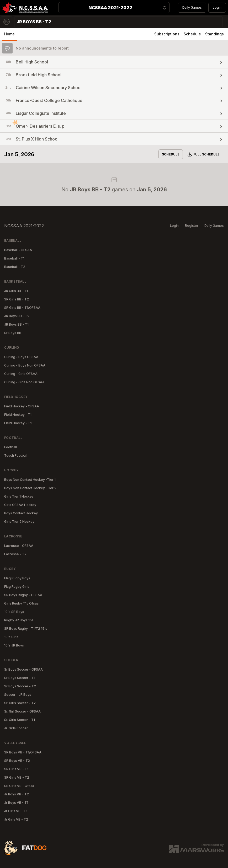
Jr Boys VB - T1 (16, 803)
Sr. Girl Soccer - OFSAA (22, 711)
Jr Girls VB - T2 (16, 819)
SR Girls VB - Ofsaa (19, 786)
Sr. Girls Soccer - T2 (20, 703)
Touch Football (16, 455)
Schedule (192, 34)
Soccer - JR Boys (18, 695)
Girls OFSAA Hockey (20, 505)
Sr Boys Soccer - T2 (20, 686)
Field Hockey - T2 (18, 423)
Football (10, 447)
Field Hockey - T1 (18, 415)
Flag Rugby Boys (17, 578)
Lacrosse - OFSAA (19, 546)
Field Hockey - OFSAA (22, 406)
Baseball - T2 (15, 267)
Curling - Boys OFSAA (21, 357)
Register (192, 226)
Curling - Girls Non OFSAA (24, 382)
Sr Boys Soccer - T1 (20, 678)
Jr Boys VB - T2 (17, 794)
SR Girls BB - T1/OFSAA (22, 308)
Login (217, 7)
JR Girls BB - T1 (16, 291)
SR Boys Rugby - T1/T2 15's (26, 629)
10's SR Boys (14, 612)
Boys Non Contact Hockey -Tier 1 (30, 480)
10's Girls (11, 637)
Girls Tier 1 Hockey (19, 496)
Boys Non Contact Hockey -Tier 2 (30, 488)
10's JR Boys (14, 645)
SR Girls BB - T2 (17, 299)
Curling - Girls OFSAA (21, 374)
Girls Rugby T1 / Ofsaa (21, 603)
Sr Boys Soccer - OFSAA (23, 669)
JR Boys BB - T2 (17, 316)
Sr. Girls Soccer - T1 (20, 720)
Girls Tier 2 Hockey (19, 522)
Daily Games (192, 7)
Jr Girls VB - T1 (16, 811)
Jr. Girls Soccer (16, 728)
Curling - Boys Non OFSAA (25, 365)
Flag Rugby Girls (17, 587)
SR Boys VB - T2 (17, 761)
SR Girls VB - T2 (17, 777)
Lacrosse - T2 (15, 554)
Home (9, 34)
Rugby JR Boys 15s (19, 620)
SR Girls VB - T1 (16, 769)
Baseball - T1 (14, 258)
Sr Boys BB (13, 333)
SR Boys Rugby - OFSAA (23, 595)
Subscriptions (167, 34)
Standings (214, 34)
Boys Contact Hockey (21, 513)
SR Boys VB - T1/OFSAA (23, 752)
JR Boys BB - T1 (16, 324)
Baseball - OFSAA (18, 250)
